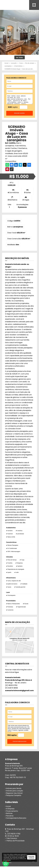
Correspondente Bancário (16, 820)
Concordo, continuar (31, 857)
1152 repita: (12, 737)
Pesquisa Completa (13, 797)
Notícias (9, 815)
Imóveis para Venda (13, 790)
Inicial (8, 808)
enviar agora (19, 115)
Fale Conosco (11, 840)
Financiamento (11, 813)
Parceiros (9, 817)
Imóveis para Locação (14, 792)
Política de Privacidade (15, 842)
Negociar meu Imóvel (14, 795)
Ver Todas (20, 58)
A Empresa (10, 810)
